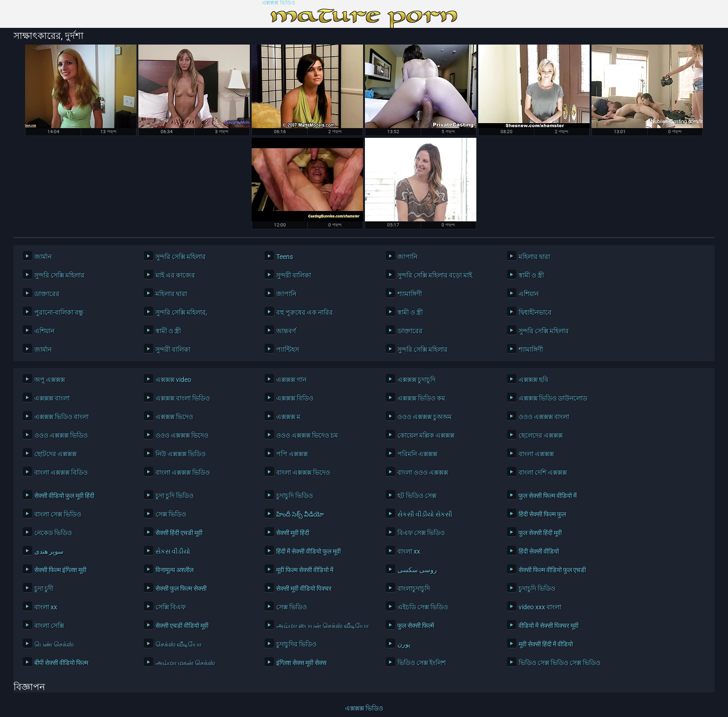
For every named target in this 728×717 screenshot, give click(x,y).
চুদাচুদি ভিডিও (295, 496)
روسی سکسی (417, 570)
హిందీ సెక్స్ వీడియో (300, 514)
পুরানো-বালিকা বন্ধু (59, 312)
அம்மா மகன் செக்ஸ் (185, 663)
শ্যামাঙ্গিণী (410, 294)
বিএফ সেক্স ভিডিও (421, 533)
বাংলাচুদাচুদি (414, 588)
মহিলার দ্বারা (534, 257)
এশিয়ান (529, 294)
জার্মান (43, 257)
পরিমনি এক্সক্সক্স (417, 454)
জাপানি (407, 257)
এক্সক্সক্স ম (288, 417)
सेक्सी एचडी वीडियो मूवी (182, 626)
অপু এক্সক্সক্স (50, 380)
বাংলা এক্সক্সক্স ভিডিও (183, 472)
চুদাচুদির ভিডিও (296, 644)
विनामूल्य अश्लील (175, 570)
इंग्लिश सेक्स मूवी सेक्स (301, 663)
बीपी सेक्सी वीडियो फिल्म (61, 663)
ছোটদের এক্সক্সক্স (55, 454)
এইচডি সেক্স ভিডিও (423, 607)
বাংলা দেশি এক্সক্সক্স (543, 472)
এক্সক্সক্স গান (291, 380)
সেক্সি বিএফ (171, 607)
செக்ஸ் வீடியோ (179, 644)
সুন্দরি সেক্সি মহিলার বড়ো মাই (435, 275)
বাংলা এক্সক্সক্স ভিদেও (303, 472)
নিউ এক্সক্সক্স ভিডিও (181, 454)
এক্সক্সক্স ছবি (533, 380)
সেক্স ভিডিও (171, 514)
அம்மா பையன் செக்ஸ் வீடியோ (322, 626)
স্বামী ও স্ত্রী (531, 275)
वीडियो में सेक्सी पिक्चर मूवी (549, 626)
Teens (285, 257)
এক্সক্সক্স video (173, 380)
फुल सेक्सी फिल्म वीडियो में (548, 496)
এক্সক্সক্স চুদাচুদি (416, 380)
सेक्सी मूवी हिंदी (293, 533)
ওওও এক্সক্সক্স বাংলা (544, 417)
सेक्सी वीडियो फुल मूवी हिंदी (64, 496)
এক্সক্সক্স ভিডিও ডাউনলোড (553, 398)
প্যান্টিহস (288, 349)
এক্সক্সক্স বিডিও (295, 398)
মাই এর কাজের (175, 275)
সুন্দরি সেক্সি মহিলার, (181, 312)
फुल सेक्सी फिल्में (416, 626)
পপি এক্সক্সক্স (292, 454)
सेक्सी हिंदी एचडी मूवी (179, 533)
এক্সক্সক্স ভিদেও (174, 417)
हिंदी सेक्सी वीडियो (539, 551)
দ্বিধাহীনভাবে (535, 312)
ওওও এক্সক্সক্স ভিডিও (61, 435)
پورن (404, 644)
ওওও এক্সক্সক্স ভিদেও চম (307, 435)
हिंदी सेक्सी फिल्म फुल (542, 514)
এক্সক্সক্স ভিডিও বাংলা (62, 417)
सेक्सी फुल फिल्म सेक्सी (181, 588)
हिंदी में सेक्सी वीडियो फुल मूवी (309, 551)
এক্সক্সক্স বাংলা (52, 398)
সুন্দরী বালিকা (294, 275)
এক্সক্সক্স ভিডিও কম (421, 398)
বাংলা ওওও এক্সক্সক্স (423, 472)
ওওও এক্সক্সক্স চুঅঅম (425, 417)
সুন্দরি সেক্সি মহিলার (181, 257)
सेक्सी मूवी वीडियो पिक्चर (304, 588)
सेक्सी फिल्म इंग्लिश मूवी (60, 570)
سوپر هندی (49, 551)
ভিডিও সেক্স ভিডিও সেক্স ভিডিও (559, 663)
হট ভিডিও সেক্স (417, 496)
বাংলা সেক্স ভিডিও (58, 514)
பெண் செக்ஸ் (54, 644)
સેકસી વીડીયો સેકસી (425, 514)
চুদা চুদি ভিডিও (175, 496)
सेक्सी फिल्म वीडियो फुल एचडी (552, 570)
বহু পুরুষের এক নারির (305, 312)
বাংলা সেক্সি (49, 626)
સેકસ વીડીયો (173, 551)
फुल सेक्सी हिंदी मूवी (540, 533)
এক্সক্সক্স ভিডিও (279, 3)
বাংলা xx (409, 551)
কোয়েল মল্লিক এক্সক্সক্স (426, 435)
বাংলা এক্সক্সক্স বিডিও (61, 472)
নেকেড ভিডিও (53, 533)
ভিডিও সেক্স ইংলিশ (422, 663)
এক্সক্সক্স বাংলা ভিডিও (183, 398)
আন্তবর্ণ (286, 331)
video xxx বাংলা (540, 607)
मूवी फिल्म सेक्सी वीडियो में (305, 570)
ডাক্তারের (47, 294)
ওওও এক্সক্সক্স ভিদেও (182, 435)
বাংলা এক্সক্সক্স (536, 454)
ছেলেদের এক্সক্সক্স (541, 435)
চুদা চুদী (44, 588)
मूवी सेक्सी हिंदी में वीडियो (546, 644)
